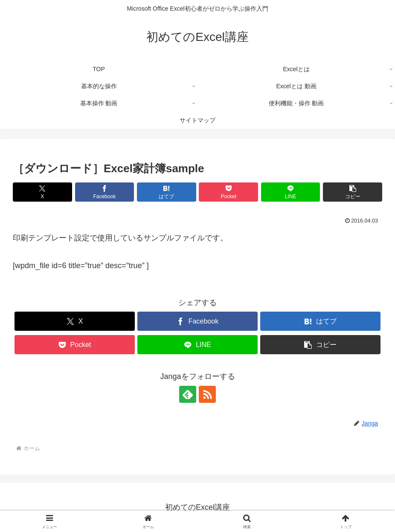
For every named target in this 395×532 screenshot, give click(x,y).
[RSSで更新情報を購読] (207, 394)
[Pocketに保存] (228, 192)
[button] (353, 192)
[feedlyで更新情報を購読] (188, 394)
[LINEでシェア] (291, 192)
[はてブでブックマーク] (167, 192)
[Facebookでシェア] (105, 192)
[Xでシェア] (42, 192)
